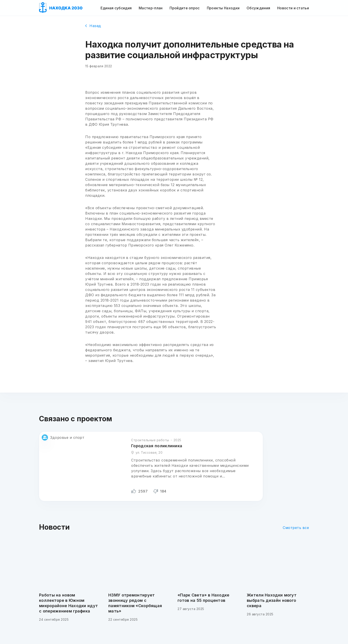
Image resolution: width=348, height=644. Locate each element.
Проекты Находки (223, 8)
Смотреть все (296, 528)
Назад (93, 26)
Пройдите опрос (185, 8)
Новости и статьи (293, 8)
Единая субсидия (116, 8)
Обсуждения (258, 8)
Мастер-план (151, 8)
